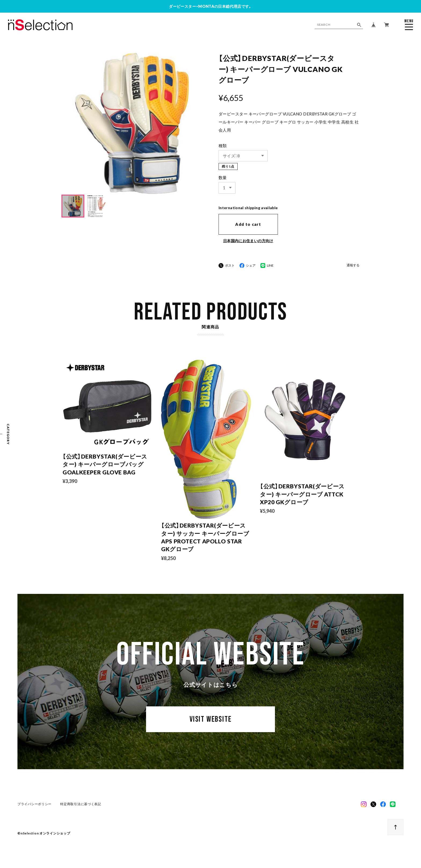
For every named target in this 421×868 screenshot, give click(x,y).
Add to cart (248, 224)
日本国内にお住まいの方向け (248, 241)
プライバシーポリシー (35, 809)
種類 (223, 146)
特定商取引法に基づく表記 (81, 809)
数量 (223, 177)
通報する (353, 265)
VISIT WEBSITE (210, 729)
